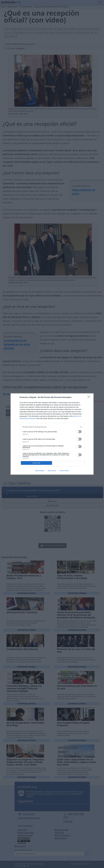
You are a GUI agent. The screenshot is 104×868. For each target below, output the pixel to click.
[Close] (89, 397)
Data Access (52, 471)
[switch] (79, 432)
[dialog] (52, 434)
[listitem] (52, 427)
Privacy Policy (64, 471)
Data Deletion (40, 471)
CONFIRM (36, 463)
